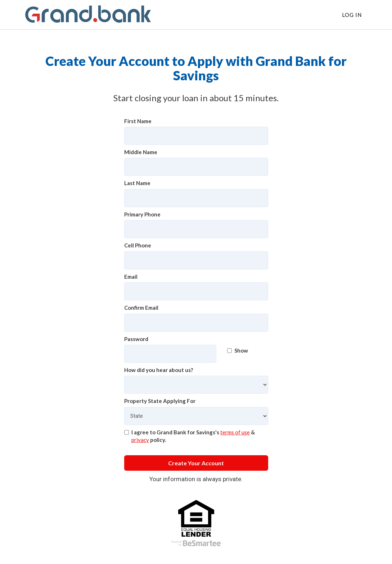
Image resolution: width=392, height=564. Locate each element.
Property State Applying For (160, 401)
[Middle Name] (196, 167)
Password (136, 339)
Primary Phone (142, 214)
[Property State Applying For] (196, 416)
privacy (140, 440)
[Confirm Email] (196, 323)
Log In (352, 15)
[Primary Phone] (196, 229)
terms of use (235, 432)
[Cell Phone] (196, 260)
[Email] (196, 291)
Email (131, 277)
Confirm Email (141, 308)
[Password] (170, 354)
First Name (138, 121)
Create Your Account (196, 463)
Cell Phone (138, 245)
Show (238, 350)
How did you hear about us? (159, 370)
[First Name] (196, 136)
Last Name (137, 183)
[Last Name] (196, 198)
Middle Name (141, 152)
